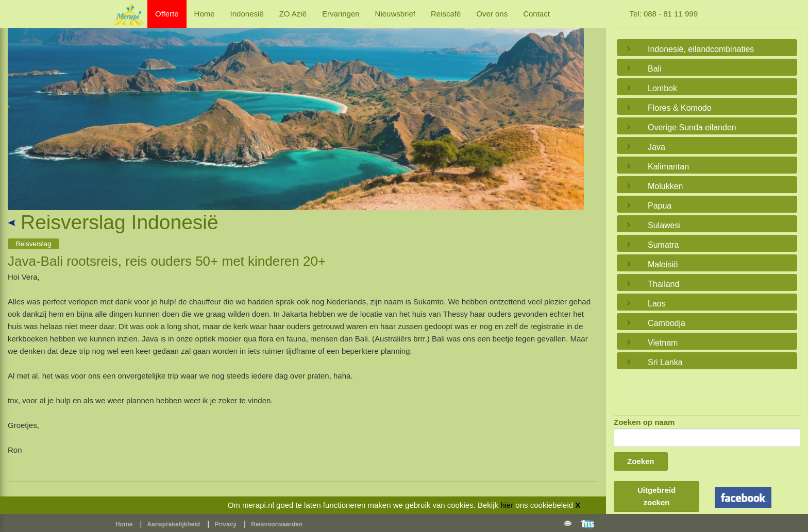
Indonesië (247, 14)
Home (205, 14)
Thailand (663, 284)
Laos (657, 304)
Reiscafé (446, 14)
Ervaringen (341, 14)
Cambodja (667, 323)
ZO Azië (293, 14)
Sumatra (663, 245)
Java (656, 147)
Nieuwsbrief (395, 14)
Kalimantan (668, 167)
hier (507, 505)
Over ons (492, 14)
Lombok (662, 88)
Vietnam (663, 343)
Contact (536, 14)
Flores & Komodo (680, 108)
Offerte (167, 14)
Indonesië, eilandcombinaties (701, 49)
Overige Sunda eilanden (692, 127)
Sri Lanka (665, 362)
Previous (18, 107)
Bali (655, 69)
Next (574, 107)
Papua (660, 206)
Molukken (665, 186)
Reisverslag (33, 244)
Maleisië (663, 264)
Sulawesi (664, 225)
